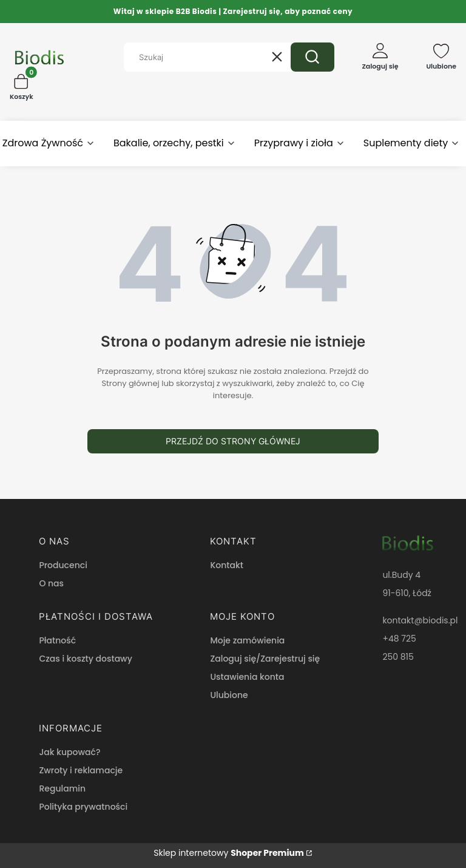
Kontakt (227, 565)
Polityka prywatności (83, 807)
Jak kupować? (69, 752)
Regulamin (62, 788)
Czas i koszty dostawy (85, 659)
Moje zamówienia (247, 640)
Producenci (63, 565)
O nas (51, 583)
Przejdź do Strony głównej (233, 441)
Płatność (57, 640)
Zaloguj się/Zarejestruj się (265, 659)
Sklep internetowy (229, 853)
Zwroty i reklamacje (81, 770)
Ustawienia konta (247, 677)
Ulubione (229, 695)
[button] (312, 57)
